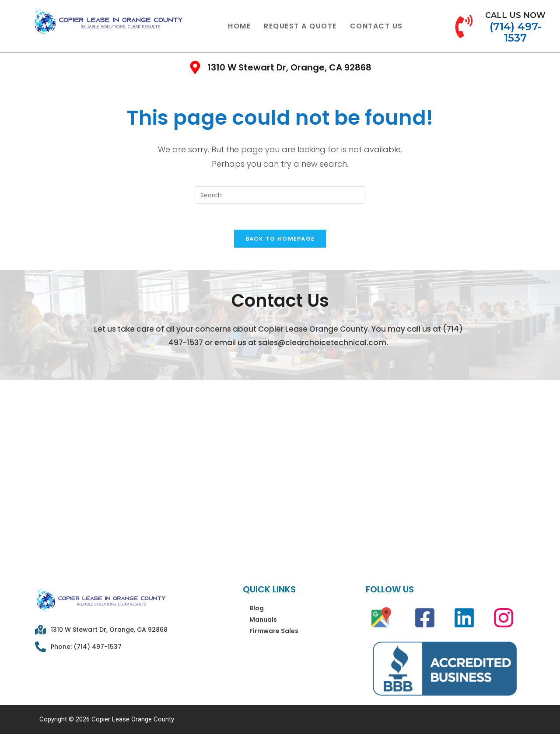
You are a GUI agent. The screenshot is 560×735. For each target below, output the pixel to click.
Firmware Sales (274, 632)
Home (239, 26)
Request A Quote (300, 26)
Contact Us (376, 26)
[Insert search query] (280, 195)
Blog (257, 609)
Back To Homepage (280, 240)
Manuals (263, 620)
